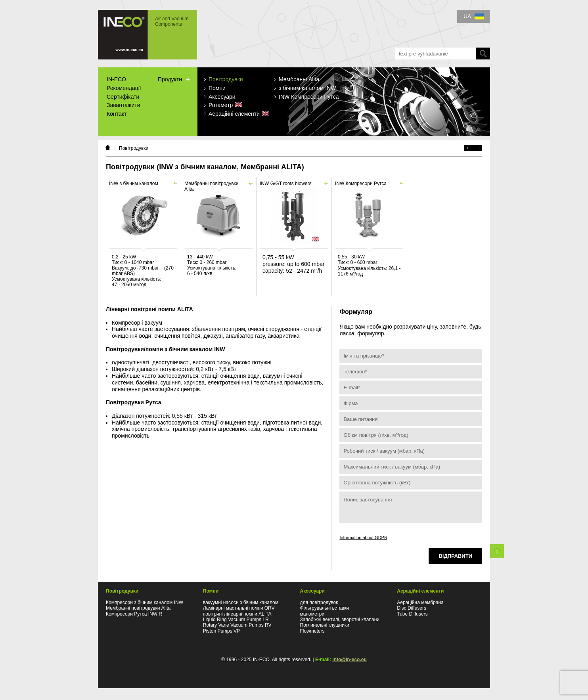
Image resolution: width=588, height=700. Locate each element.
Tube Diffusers (412, 614)
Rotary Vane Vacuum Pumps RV (237, 625)
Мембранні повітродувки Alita (138, 608)
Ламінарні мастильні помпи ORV (239, 608)
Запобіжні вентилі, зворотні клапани (340, 620)
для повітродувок (319, 602)
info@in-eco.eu (349, 660)
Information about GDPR (363, 537)
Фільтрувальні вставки (325, 608)
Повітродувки (134, 148)
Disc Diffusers (412, 608)
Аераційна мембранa (420, 602)
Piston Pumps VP (221, 631)
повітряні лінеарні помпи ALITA (237, 614)
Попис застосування (411, 507)
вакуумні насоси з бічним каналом (241, 602)
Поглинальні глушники (325, 625)
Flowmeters (312, 631)
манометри (312, 614)
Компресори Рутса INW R (134, 614)
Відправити (455, 556)
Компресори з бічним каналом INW (145, 602)
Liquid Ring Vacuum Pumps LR (236, 620)
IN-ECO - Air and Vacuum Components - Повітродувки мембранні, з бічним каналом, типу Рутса (147, 35)
